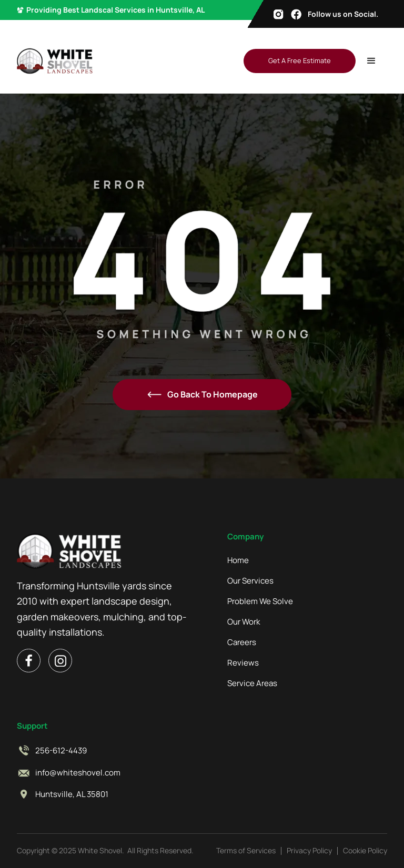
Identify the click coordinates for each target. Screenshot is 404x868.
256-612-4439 (61, 751)
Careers (242, 642)
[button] (371, 61)
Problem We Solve (260, 601)
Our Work (244, 622)
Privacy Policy (309, 850)
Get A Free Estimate (300, 60)
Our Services (250, 581)
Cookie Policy (365, 850)
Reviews (243, 663)
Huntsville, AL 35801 (72, 794)
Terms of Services (246, 850)
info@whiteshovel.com (78, 773)
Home (238, 560)
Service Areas (252, 683)
